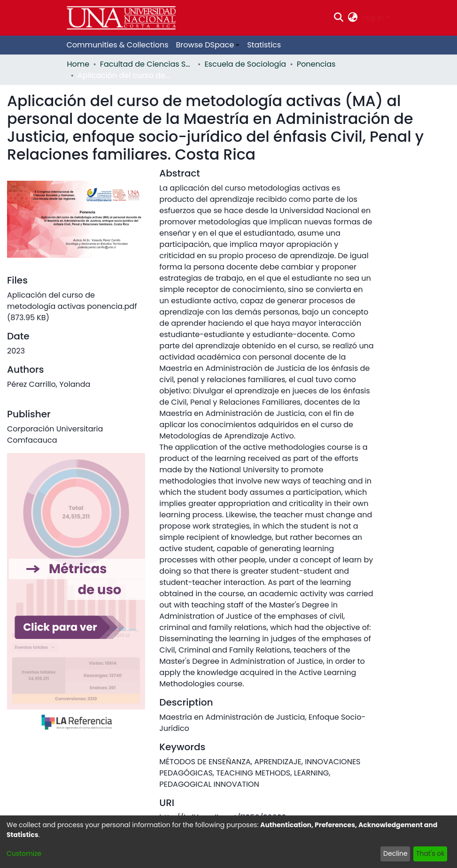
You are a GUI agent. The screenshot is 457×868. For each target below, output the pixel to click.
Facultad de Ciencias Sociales (147, 64)
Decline (395, 853)
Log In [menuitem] (373, 18)
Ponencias (316, 64)
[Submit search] (338, 18)
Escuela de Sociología (245, 64)
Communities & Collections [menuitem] (118, 45)
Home (78, 64)
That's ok (430, 853)
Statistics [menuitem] (264, 45)
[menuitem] (353, 18)
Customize (24, 853)
